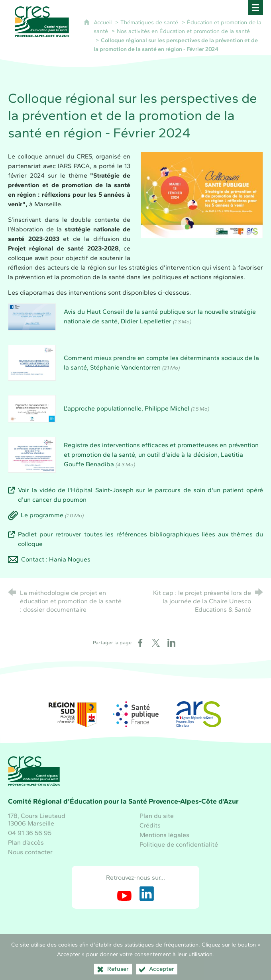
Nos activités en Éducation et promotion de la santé (183, 31)
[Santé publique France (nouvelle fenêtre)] (135, 714)
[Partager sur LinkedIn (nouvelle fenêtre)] (171, 643)
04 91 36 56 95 (30, 833)
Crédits (150, 825)
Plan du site (157, 816)
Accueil (103, 22)
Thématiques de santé (149, 22)
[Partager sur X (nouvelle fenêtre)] (156, 643)
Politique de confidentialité (179, 844)
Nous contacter (30, 852)
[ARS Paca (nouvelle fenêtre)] (198, 714)
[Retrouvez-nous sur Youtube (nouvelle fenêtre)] (124, 894)
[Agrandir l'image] (202, 194)
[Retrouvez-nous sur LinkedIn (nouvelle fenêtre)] (147, 894)
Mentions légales (164, 835)
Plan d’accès (26, 842)
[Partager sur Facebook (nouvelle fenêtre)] (140, 643)
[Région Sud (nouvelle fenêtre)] (73, 714)
